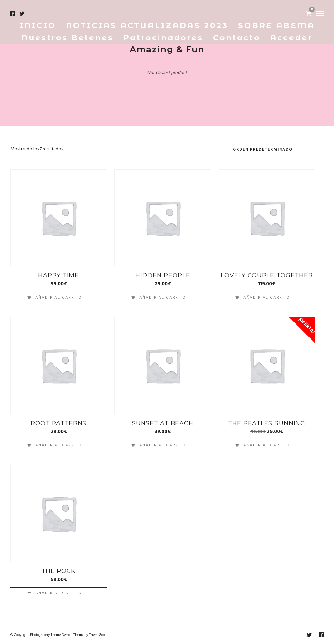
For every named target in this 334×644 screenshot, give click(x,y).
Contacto (237, 38)
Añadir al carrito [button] (59, 296)
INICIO (38, 26)
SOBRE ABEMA (276, 26)
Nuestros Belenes (68, 38)
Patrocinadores (163, 38)
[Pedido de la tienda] (276, 149)
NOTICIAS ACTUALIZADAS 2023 (147, 26)
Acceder (291, 38)
